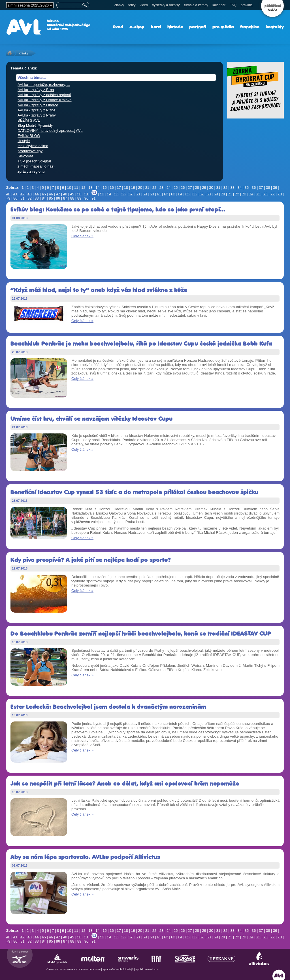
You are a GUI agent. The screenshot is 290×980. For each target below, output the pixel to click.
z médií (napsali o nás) (36, 166)
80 (15, 198)
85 (51, 198)
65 (187, 194)
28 (197, 188)
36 (254, 188)
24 (169, 188)
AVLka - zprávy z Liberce (38, 105)
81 (22, 198)
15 (105, 188)
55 (116, 194)
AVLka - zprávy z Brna (36, 90)
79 (8, 198)
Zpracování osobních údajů (118, 970)
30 (211, 188)
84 (44, 198)
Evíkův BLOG (29, 136)
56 (123, 194)
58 (138, 194)
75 (258, 194)
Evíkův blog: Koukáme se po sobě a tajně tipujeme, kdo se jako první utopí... (118, 209)
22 (154, 188)
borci (156, 27)
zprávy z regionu (31, 171)
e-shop (137, 27)
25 (176, 188)
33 (233, 188)
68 (209, 194)
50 (79, 194)
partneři (198, 27)
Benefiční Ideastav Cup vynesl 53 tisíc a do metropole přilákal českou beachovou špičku (134, 492)
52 (94, 192)
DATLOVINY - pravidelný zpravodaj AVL (50, 131)
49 (72, 194)
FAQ (233, 5)
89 (79, 198)
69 (216, 194)
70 (223, 194)
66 (195, 194)
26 (183, 188)
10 (69, 188)
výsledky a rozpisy (166, 5)
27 (190, 188)
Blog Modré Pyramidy (35, 125)
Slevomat (25, 156)
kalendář (219, 5)
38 (268, 188)
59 (145, 194)
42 (22, 194)
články (119, 5)
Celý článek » (82, 236)
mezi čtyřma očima (33, 146)
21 (147, 188)
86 (58, 198)
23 (161, 188)
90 (86, 198)
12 (83, 188)
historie (175, 27)
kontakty (275, 27)
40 (8, 194)
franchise (250, 27)
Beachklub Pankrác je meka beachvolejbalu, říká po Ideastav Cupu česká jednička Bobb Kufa (141, 343)
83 (37, 198)
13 (90, 188)
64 (180, 194)
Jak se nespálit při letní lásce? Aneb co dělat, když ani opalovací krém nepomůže (125, 783)
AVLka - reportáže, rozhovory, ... (44, 85)
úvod (118, 27)
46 (51, 194)
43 (29, 194)
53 (102, 194)
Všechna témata (32, 78)
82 (29, 198)
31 (218, 188)
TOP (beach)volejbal (34, 161)
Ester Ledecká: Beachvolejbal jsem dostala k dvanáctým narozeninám (108, 707)
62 (166, 194)
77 (272, 194)
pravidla (247, 5)
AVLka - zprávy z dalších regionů (44, 95)
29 (204, 188)
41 (15, 194)
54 (109, 194)
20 (140, 188)
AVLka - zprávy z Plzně (36, 110)
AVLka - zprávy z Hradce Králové (45, 100)
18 (126, 188)
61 (159, 194)
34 (240, 188)
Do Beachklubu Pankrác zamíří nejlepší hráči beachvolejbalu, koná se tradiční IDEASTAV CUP (141, 633)
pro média (223, 27)
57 (131, 194)
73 (244, 194)
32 (225, 188)
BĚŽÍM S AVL (29, 120)
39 (275, 188)
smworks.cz (152, 970)
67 (202, 194)
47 (58, 194)
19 (133, 188)
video (144, 5)
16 (112, 188)
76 (265, 194)
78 (280, 194)
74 (251, 194)
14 (97, 188)
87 (65, 198)
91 (93, 198)
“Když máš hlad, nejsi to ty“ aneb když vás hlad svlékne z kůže (99, 290)
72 (237, 194)
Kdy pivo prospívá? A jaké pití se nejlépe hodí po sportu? (91, 560)
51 (86, 194)
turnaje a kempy (196, 5)
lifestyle (24, 141)
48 (65, 194)
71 (230, 194)
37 (261, 188)
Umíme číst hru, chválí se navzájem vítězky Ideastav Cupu (91, 419)
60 (152, 194)
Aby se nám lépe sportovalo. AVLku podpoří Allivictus (85, 857)
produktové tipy (30, 151)
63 (173, 194)
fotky (132, 5)
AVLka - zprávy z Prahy (37, 115)
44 (37, 194)
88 (72, 198)
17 (119, 188)
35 (247, 188)
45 (44, 194)
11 (76, 188)
